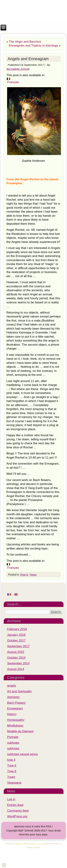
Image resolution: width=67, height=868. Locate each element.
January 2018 (16, 635)
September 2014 (18, 663)
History (12, 714)
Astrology (13, 697)
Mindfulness (15, 726)
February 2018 (17, 629)
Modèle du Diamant (20, 731)
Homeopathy (16, 720)
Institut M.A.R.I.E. (33, 6)
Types (33, 575)
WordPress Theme (35, 844)
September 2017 (18, 646)
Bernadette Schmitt (18, 69)
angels (12, 686)
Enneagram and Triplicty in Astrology (33, 46)
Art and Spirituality (19, 691)
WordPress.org (17, 816)
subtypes (13, 743)
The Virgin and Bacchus (25, 42)
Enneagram (15, 708)
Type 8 (24, 575)
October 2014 (16, 658)
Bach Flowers (16, 703)
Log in (11, 799)
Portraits (13, 737)
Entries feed (15, 805)
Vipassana (14, 783)
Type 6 (12, 766)
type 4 (11, 760)
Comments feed (18, 811)
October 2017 (16, 641)
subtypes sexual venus (23, 754)
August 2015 (16, 652)
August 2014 (16, 669)
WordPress (19, 844)
